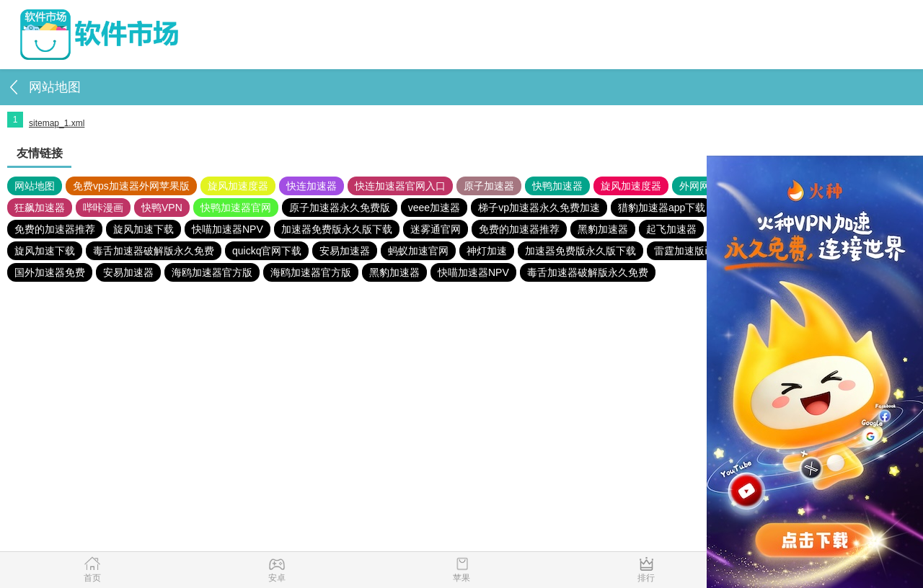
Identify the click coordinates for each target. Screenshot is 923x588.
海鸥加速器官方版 (212, 272)
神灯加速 (487, 251)
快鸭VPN (162, 208)
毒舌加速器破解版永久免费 (154, 251)
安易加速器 (345, 251)
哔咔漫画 (103, 208)
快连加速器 (312, 186)
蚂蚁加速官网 (418, 251)
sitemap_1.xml (57, 123)
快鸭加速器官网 (236, 208)
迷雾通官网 (436, 229)
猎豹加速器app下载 (662, 208)
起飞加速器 (671, 229)
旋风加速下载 (143, 229)
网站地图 (35, 186)
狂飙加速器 (40, 208)
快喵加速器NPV (228, 229)
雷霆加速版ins (686, 251)
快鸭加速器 (557, 186)
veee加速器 (434, 208)
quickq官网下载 (267, 251)
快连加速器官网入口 (400, 186)
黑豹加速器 (603, 229)
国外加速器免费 (50, 272)
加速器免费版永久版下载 (337, 229)
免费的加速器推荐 (55, 229)
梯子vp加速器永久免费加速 (539, 208)
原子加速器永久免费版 (340, 208)
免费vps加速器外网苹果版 (131, 186)
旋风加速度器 (238, 186)
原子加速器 (489, 186)
